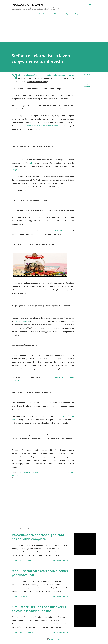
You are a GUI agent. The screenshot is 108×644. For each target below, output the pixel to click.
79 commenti (24, 596)
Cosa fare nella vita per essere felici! (46, 14)
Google (15, 170)
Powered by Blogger (54, 639)
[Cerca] (89, 5)
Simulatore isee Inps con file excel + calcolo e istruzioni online (39, 609)
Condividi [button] (87, 75)
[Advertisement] (54, 28)
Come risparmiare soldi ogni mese (72, 14)
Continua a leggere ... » (60, 560)
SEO (30, 163)
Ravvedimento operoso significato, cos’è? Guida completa (38, 537)
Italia (20, 475)
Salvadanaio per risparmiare (28, 5)
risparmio (86, 89)
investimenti (87, 87)
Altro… (89, 14)
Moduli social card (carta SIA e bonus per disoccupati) (40, 573)
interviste (86, 84)
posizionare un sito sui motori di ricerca (43, 126)
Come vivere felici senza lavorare (21, 14)
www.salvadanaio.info (66, 435)
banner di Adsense (22, 321)
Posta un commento (26, 560)
